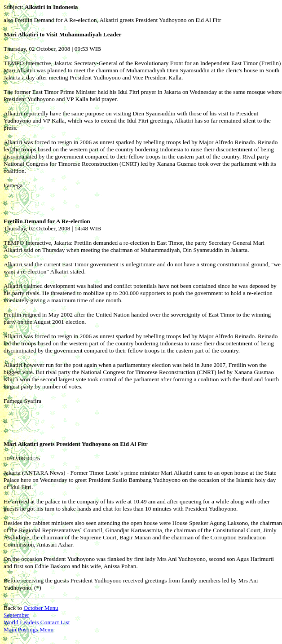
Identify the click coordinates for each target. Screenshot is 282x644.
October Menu (41, 608)
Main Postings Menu (29, 629)
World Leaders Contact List (37, 622)
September (16, 615)
